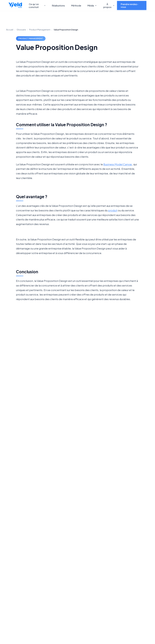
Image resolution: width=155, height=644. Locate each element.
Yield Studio (41, 554)
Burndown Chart (106, 390)
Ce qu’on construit (37, 6)
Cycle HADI (136, 390)
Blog (127, 554)
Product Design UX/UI (73, 565)
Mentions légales (134, 575)
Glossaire (21, 30)
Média (92, 5)
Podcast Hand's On (136, 559)
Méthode (76, 5)
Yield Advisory (42, 559)
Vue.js (19, 390)
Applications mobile (76, 571)
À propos (109, 6)
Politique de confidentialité (57, 619)
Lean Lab (100, 565)
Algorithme (49, 390)
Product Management (40, 30)
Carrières (100, 559)
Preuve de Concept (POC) (78, 390)
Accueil (10, 30)
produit (113, 210)
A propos (100, 554)
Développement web (74, 556)
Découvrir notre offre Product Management (39, 521)
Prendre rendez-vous (129, 6)
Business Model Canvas (118, 164)
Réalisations (58, 5)
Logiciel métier (73, 594)
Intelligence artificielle (71, 578)
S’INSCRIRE (79, 613)
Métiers (129, 570)
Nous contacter (123, 510)
